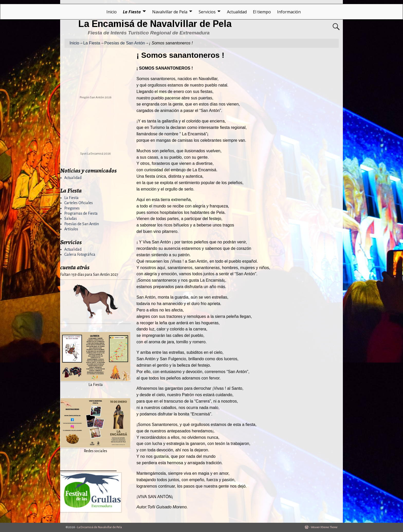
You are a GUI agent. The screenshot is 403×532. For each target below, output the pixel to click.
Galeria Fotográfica (80, 254)
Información (289, 12)
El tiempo (262, 12)
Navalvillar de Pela (170, 12)
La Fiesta (132, 12)
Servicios (207, 12)
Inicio (112, 12)
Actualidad (237, 12)
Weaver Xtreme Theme (324, 527)
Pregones (72, 208)
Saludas (71, 218)
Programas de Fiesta (81, 213)
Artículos (71, 229)
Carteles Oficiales (79, 203)
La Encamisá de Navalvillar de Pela (155, 24)
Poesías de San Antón (125, 43)
